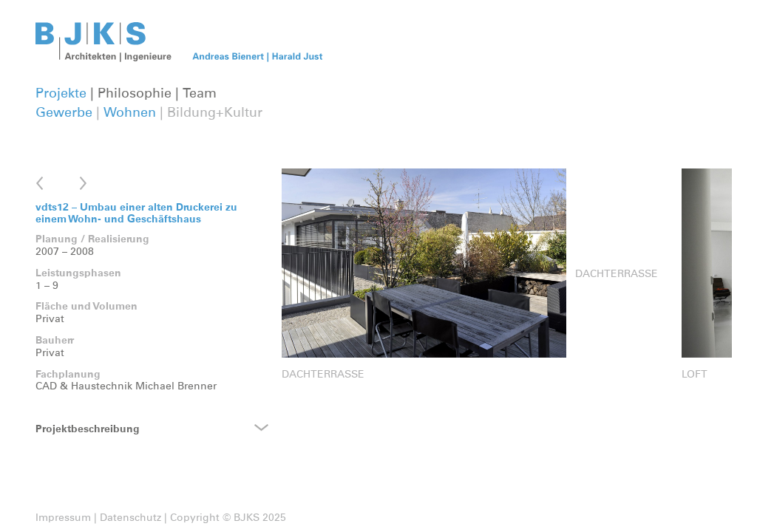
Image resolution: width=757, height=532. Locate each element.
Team (200, 94)
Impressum (63, 518)
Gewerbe (64, 113)
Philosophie (135, 94)
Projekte (61, 94)
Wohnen (130, 113)
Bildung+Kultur (215, 113)
